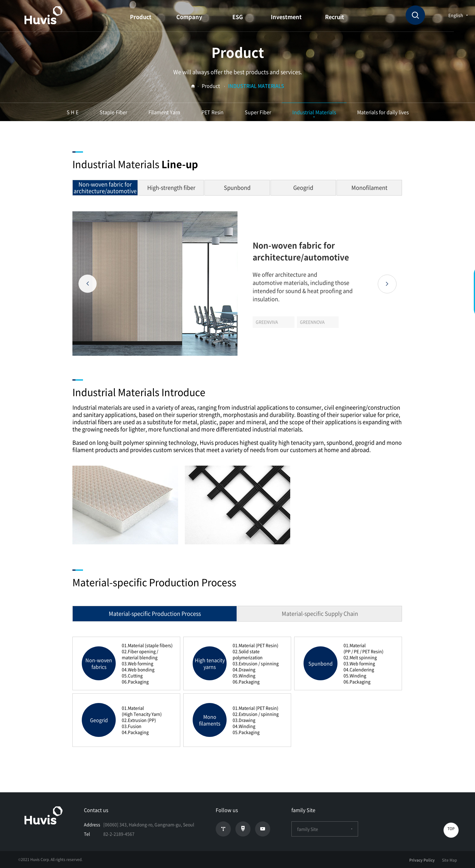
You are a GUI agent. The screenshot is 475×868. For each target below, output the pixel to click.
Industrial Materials (314, 112)
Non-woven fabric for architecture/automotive (105, 188)
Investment (286, 17)
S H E (73, 112)
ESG (238, 17)
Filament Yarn (164, 112)
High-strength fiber (171, 188)
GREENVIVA (267, 322)
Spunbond (237, 188)
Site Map (449, 860)
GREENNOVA (312, 322)
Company (189, 17)
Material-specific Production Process (155, 614)
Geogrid (303, 188)
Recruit (335, 17)
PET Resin (213, 112)
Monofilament (369, 188)
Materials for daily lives (383, 112)
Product (141, 17)
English (456, 15)
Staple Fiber (113, 112)
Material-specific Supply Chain (320, 614)
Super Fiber (258, 112)
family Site (325, 829)
